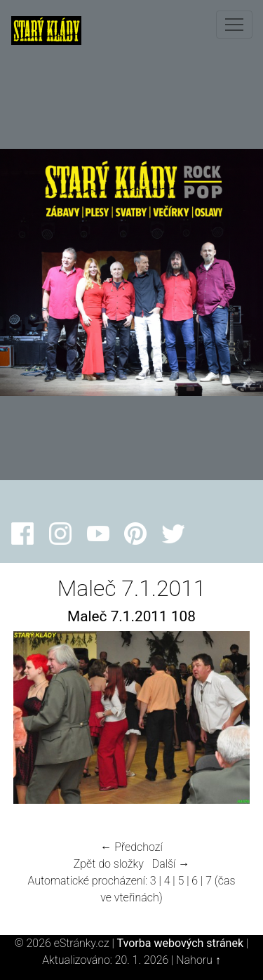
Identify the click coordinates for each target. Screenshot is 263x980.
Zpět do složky (109, 864)
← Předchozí (131, 847)
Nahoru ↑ (198, 960)
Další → (171, 864)
